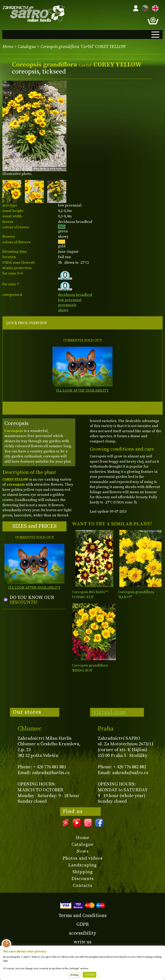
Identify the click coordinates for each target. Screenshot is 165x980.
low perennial (70, 300)
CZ (144, 7)
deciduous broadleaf (75, 295)
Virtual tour (110, 712)
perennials (67, 305)
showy (63, 310)
